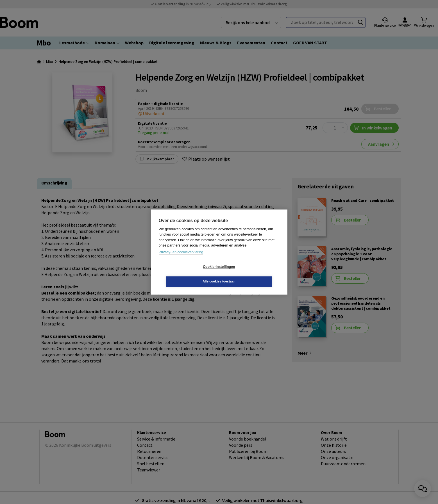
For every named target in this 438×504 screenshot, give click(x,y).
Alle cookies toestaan (252, 274)
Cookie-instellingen (185, 274)
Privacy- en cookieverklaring (181, 259)
